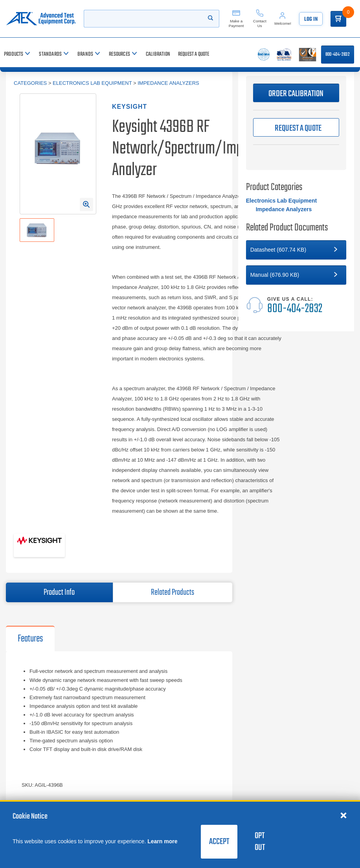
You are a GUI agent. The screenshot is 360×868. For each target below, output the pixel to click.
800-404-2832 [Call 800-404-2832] (338, 55)
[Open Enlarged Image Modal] (86, 205)
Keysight (129, 107)
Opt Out (260, 842)
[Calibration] (158, 54)
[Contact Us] (260, 19)
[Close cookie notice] (343, 815)
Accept (219, 842)
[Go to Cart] (338, 19)
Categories (30, 83)
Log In (311, 19)
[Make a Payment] (236, 19)
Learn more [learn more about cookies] (162, 841)
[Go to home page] (41, 19)
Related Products (173, 592)
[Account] (283, 19)
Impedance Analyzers (168, 83)
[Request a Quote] (194, 54)
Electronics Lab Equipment (92, 83)
